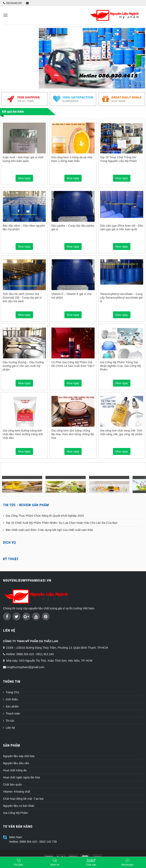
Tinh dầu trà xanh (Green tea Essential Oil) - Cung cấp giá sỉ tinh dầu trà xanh (22, 298)
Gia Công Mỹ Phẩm (15, 813)
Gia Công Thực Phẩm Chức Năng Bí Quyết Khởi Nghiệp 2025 (45, 516)
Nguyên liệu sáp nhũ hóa (19, 756)
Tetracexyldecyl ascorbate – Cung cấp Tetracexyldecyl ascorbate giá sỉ (121, 298)
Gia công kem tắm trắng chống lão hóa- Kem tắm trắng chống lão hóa (73, 434)
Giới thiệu (12, 699)
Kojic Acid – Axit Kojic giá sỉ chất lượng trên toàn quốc (23, 159)
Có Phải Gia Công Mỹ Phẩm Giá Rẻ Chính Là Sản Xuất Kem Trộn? (73, 364)
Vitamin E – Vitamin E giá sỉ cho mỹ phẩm (71, 296)
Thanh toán (13, 714)
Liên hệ (10, 728)
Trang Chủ (12, 692)
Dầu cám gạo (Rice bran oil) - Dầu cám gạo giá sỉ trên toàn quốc (122, 227)
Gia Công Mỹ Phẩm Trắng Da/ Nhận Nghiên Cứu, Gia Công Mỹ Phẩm (120, 366)
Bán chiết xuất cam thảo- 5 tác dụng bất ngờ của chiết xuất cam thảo (49, 530)
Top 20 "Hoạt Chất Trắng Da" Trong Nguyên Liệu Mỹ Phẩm (118, 159)
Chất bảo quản (12, 784)
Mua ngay (24, 178)
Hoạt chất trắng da (15, 770)
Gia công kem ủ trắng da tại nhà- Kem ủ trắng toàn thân (72, 159)
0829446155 (12, 3)
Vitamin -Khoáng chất (17, 792)
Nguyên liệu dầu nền (16, 763)
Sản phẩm (12, 706)
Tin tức (10, 721)
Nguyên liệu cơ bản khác (19, 806)
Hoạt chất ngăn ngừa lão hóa (21, 777)
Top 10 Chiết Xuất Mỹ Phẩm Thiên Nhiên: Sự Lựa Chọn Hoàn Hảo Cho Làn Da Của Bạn (62, 523)
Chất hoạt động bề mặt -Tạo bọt (23, 799)
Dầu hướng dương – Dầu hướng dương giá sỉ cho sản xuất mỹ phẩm (23, 366)
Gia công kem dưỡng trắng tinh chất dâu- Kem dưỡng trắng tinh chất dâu (23, 434)
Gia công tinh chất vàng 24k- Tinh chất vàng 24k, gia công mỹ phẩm (121, 432)
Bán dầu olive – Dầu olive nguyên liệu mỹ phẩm (24, 227)
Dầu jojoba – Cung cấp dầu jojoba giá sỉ (73, 227)
